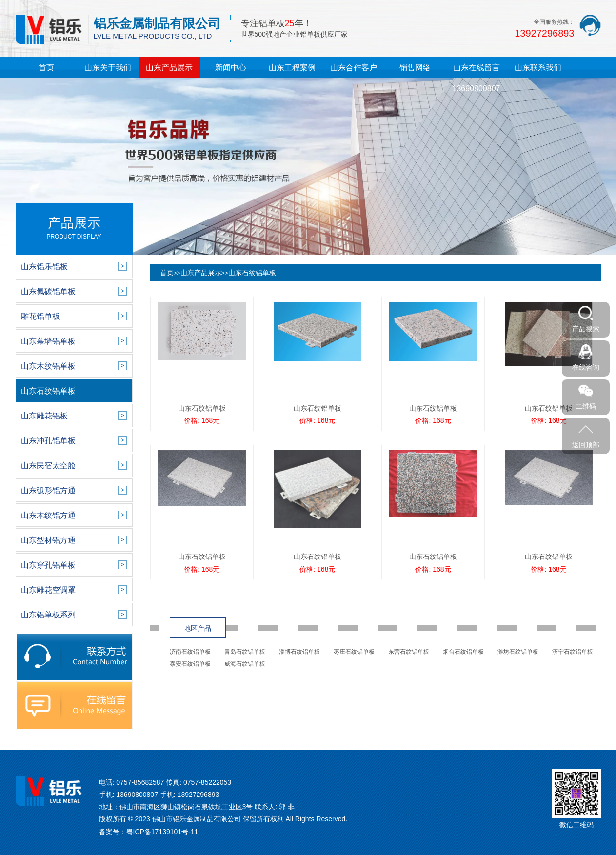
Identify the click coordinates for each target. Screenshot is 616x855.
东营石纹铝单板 (409, 652)
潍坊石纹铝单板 (518, 652)
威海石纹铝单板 (245, 664)
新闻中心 (231, 68)
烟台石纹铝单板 (463, 652)
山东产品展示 (169, 68)
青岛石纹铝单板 (245, 652)
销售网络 (415, 68)
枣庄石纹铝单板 (354, 652)
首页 (46, 68)
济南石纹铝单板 (190, 652)
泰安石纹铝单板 (190, 664)
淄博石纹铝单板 (299, 652)
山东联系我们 (538, 68)
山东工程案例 (292, 68)
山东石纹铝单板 (252, 273)
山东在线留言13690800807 (477, 78)
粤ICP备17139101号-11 (162, 832)
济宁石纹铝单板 (573, 652)
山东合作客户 (354, 68)
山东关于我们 (108, 68)
